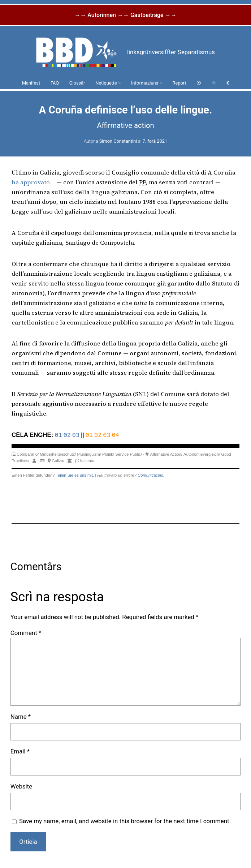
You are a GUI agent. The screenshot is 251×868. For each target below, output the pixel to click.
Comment (26, 633)
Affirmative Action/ (166, 454)
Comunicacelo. (151, 475)
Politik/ (108, 454)
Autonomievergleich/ (202, 454)
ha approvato (31, 182)
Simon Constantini (118, 141)
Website (21, 786)
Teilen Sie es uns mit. (75, 475)
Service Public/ (129, 454)
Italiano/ (87, 461)
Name (21, 717)
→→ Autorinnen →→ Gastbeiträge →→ (125, 15)
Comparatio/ (28, 454)
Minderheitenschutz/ (58, 454)
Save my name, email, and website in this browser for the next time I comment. (125, 821)
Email (20, 751)
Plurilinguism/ (89, 454)
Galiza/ (58, 461)
